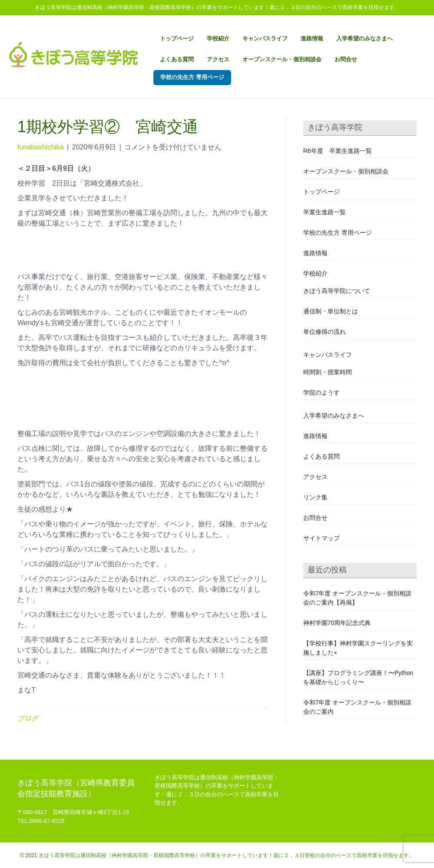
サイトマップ (321, 538)
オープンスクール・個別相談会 (282, 59)
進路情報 (312, 38)
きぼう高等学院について (337, 291)
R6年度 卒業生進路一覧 (338, 151)
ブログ (28, 718)
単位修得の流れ (325, 332)
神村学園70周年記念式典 (337, 623)
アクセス (218, 59)
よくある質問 (177, 59)
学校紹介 (218, 38)
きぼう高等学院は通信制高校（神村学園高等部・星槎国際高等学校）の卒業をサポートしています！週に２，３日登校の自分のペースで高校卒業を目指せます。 (226, 855)
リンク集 (315, 497)
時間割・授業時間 (328, 372)
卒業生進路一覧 (325, 212)
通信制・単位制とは (331, 311)
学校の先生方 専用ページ (192, 77)
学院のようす (321, 392)
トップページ (177, 38)
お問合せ (346, 59)
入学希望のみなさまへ (364, 38)
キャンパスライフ (265, 38)
